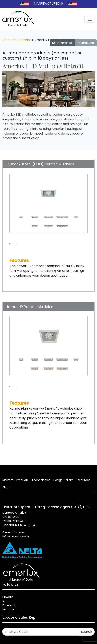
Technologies (41, 480)
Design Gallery (63, 480)
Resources (83, 480)
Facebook (9, 605)
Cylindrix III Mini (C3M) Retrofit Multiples (40, 164)
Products (9, 40)
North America (62, 43)
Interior (25, 40)
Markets (8, 480)
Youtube (8, 609)
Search (87, 632)
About (6, 487)
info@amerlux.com (16, 537)
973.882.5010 (11, 517)
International (86, 43)
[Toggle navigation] (90, 19)
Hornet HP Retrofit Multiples (29, 307)
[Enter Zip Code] (40, 632)
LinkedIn (8, 597)
